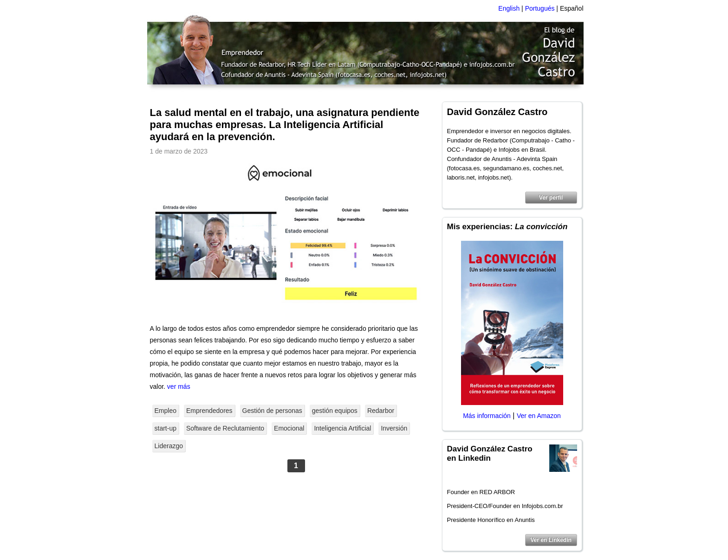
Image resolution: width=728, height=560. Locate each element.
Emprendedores (209, 411)
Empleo (166, 411)
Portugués (540, 8)
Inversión (394, 428)
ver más (179, 386)
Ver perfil (551, 198)
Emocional (289, 428)
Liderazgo (169, 446)
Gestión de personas (272, 411)
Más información (487, 416)
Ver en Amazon (539, 416)
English (509, 8)
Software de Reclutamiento (225, 428)
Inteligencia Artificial (342, 428)
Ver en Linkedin (551, 540)
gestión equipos (335, 411)
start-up (166, 428)
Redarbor (381, 411)
